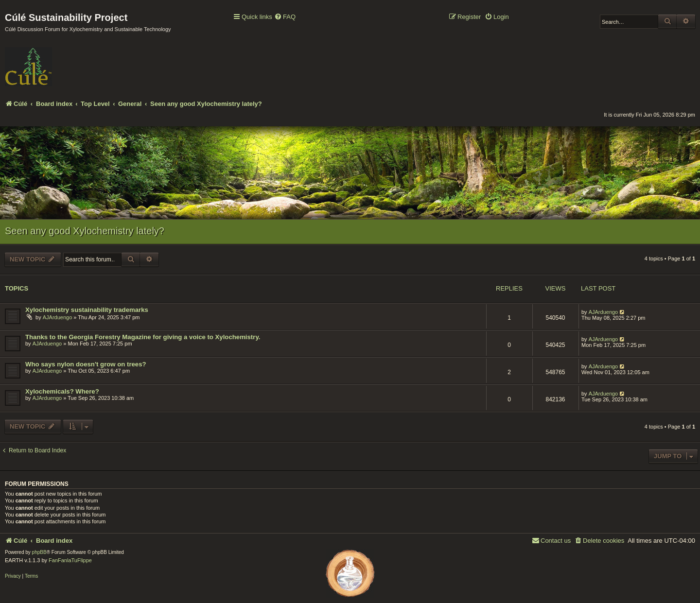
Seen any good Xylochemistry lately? (85, 231)
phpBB (39, 552)
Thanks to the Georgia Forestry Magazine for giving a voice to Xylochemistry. (143, 337)
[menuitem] (285, 17)
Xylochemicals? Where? (62, 391)
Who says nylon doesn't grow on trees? (86, 364)
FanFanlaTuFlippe (70, 560)
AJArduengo (58, 317)
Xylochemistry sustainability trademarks (87, 310)
